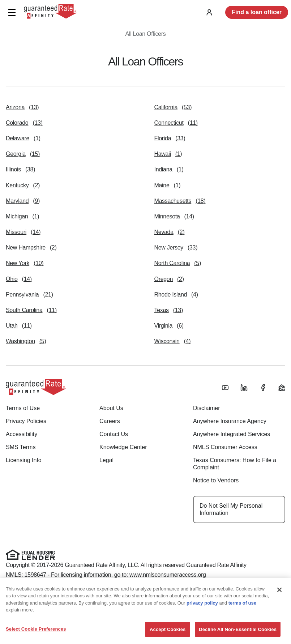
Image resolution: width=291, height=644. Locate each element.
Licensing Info (24, 460)
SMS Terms (21, 447)
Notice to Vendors (216, 480)
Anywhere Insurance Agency (230, 421)
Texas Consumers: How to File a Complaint (235, 464)
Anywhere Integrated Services (232, 434)
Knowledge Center (123, 447)
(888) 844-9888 (138, 591)
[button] (12, 12)
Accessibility (22, 434)
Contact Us (114, 434)
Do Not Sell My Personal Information (231, 509)
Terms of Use (23, 408)
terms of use (242, 622)
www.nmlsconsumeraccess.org (168, 575)
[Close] (279, 609)
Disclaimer (207, 408)
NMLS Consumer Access (225, 447)
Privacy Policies (26, 421)
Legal (106, 460)
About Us (111, 408)
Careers (110, 421)
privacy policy (202, 622)
